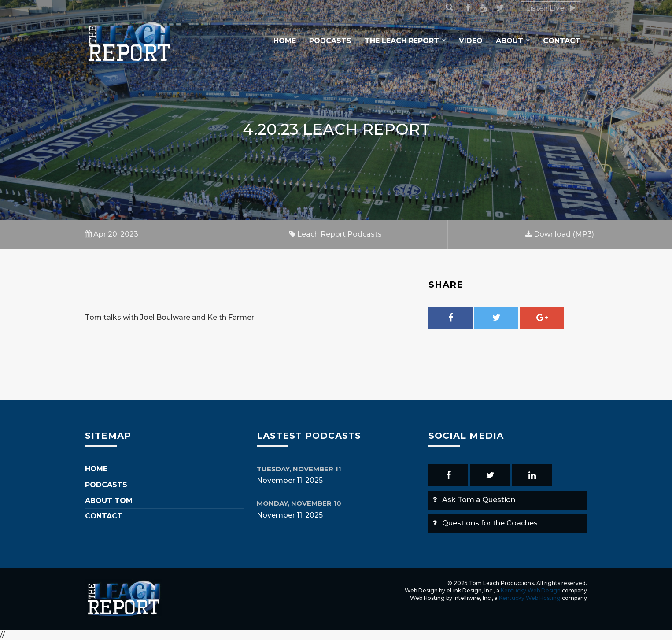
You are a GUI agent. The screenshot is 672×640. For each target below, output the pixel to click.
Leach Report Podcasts (336, 234)
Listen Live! (551, 8)
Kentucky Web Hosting (530, 598)
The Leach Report (402, 41)
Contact (562, 41)
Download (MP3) (560, 234)
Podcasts (330, 41)
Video (471, 41)
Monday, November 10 (299, 503)
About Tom (109, 501)
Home (285, 41)
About (510, 41)
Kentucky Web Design (531, 590)
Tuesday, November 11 (299, 469)
